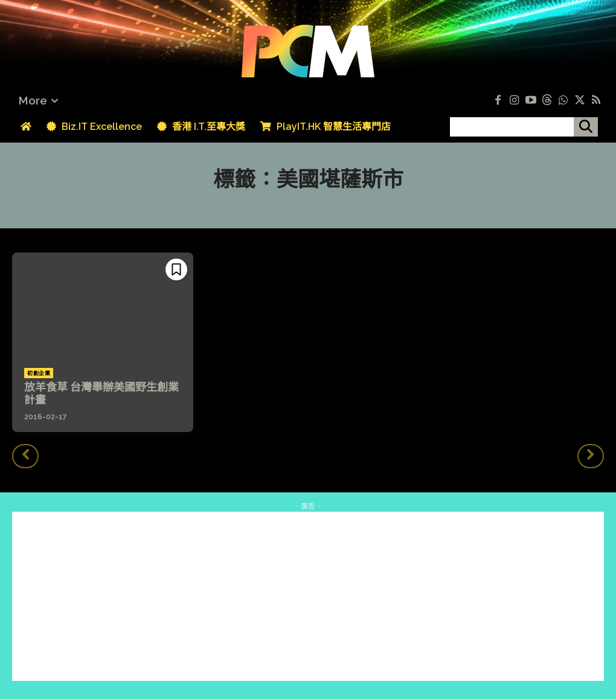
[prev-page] (25, 456)
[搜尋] (586, 127)
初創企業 (39, 373)
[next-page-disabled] (591, 456)
